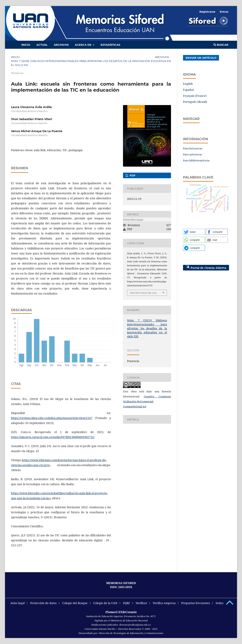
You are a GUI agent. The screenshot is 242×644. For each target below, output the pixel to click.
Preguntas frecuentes (196, 603)
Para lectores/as (193, 148)
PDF (132, 175)
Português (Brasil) (195, 102)
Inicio (26, 45)
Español (188, 90)
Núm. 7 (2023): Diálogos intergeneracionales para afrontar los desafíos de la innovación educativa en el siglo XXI (91, 63)
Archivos (61, 45)
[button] (194, 232)
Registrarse (207, 12)
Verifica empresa (164, 603)
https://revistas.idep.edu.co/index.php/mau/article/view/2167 (52, 418)
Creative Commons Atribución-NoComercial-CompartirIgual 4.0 (147, 401)
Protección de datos (43, 603)
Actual (42, 45)
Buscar (221, 45)
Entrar (224, 12)
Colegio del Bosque (75, 603)
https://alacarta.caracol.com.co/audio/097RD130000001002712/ (53, 437)
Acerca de (83, 45)
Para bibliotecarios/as (196, 160)
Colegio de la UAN (105, 603)
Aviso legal (17, 603)
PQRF (126, 603)
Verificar (141, 603)
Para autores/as (192, 154)
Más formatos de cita (143, 293)
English (188, 84)
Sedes (219, 603)
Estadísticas (110, 45)
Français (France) (195, 96)
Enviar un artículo (201, 58)
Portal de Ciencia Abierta (206, 267)
